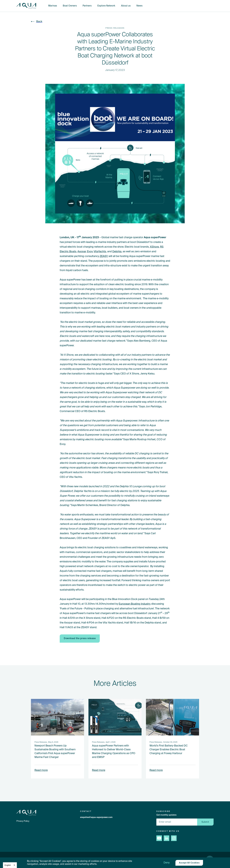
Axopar (82, 252)
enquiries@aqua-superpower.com (96, 817)
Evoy (90, 252)
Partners (87, 6)
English (8, 865)
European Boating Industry (134, 604)
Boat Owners (70, 6)
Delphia (117, 252)
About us (126, 6)
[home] (26, 6)
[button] (167, 863)
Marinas (53, 6)
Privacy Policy (23, 821)
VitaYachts (100, 252)
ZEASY (103, 256)
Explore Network (106, 6)
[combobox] (10, 865)
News (139, 6)
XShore (154, 247)
